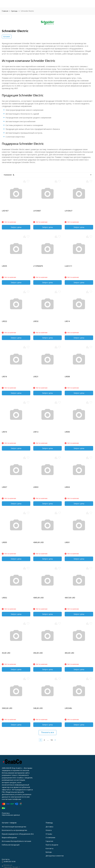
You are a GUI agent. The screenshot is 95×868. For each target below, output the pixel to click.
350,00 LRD (38, 653)
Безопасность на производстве (14, 830)
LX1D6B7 (37, 211)
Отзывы (49, 834)
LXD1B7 (5, 211)
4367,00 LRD (70, 598)
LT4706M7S (38, 266)
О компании (50, 837)
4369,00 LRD (38, 542)
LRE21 (36, 377)
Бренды (14, 11)
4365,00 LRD (38, 598)
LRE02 (4, 598)
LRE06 (67, 432)
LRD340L (68, 708)
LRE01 (67, 542)
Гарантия (49, 841)
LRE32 (36, 321)
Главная (5, 11)
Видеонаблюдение (9, 837)
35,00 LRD (6, 653)
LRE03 (36, 487)
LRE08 (67, 377)
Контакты (50, 848)
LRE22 (4, 321)
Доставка (49, 827)
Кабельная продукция (11, 845)
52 (52, 740)
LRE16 (4, 377)
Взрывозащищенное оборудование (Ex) (18, 834)
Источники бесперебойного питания (16, 841)
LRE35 (4, 266)
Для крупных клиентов (55, 856)
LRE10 (4, 432)
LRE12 (36, 432)
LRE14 (67, 321)
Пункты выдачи (52, 845)
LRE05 (4, 542)
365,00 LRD (69, 653)
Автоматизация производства (14, 827)
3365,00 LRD (7, 708)
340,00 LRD (38, 708)
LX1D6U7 (68, 211)
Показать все (47, 732)
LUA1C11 (68, 266)
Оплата (49, 830)
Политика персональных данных (11, 814)
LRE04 (67, 487)
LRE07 (4, 487)
